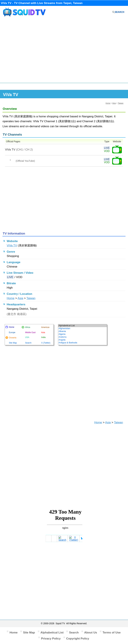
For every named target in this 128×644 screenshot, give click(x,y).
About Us (91, 632)
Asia (114, 103)
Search (74, 632)
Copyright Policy (78, 638)
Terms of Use (112, 632)
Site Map (29, 632)
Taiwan (121, 103)
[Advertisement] (64, 51)
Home (108, 103)
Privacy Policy (51, 638)
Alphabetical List (52, 632)
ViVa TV (12, 245)
